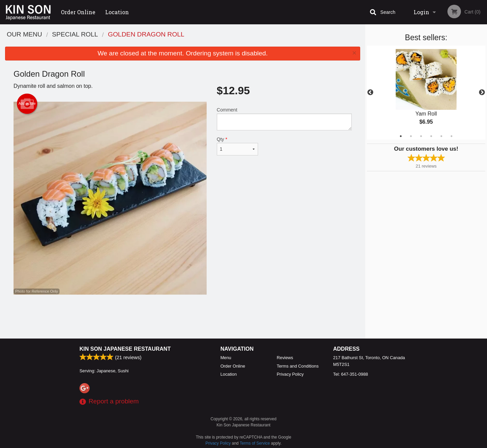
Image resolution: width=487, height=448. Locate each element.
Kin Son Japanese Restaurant (125, 349)
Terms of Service (255, 443)
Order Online (78, 12)
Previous (370, 93)
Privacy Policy (290, 374)
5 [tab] (441, 136)
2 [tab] (411, 136)
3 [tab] (421, 136)
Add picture (27, 104)
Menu (226, 358)
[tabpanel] (426, 93)
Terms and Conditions (298, 366)
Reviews (285, 358)
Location (117, 12)
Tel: (351, 374)
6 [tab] (451, 136)
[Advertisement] (183, 317)
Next (482, 93)
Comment (284, 119)
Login (421, 12)
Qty (237, 146)
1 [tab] (401, 136)
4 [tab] (431, 136)
